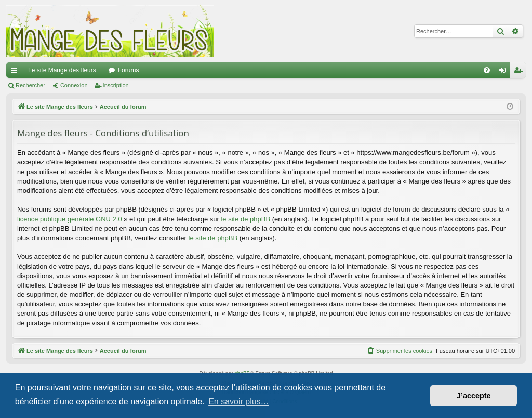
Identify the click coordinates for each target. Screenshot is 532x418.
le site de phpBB (245, 219)
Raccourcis (16, 72)
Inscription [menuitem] (520, 72)
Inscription (116, 85)
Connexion (74, 85)
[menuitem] (487, 70)
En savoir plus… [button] (239, 402)
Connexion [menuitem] (505, 72)
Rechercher (30, 85)
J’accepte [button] (474, 396)
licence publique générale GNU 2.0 (70, 219)
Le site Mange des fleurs (62, 70)
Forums (129, 70)
